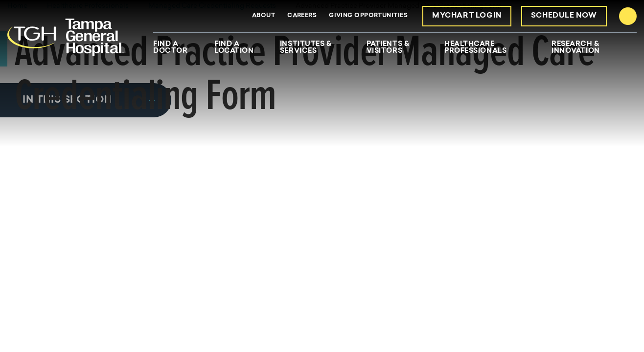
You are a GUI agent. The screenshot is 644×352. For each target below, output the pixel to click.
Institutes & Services (306, 48)
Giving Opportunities (368, 16)
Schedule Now (564, 16)
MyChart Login (467, 16)
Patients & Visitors (388, 48)
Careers (302, 16)
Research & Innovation (576, 48)
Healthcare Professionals (475, 48)
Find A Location (234, 48)
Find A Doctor (170, 48)
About (264, 16)
